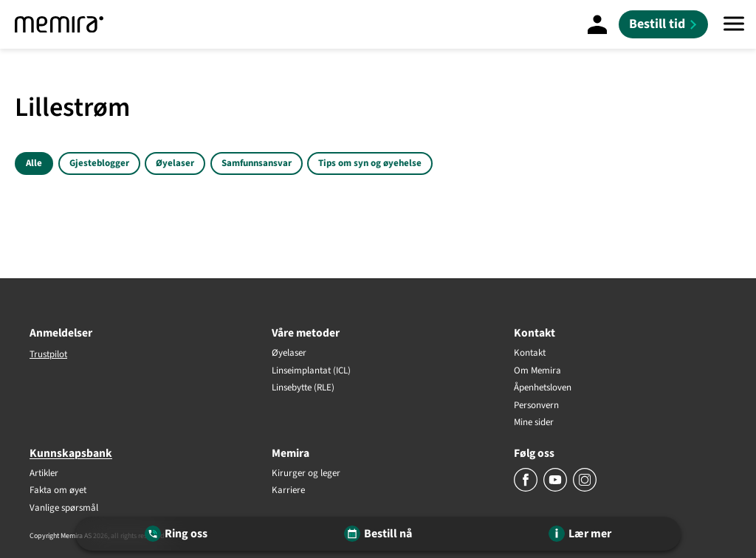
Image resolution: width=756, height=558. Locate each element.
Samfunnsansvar (257, 163)
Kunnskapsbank (71, 453)
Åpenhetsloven (543, 388)
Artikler (44, 474)
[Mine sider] (597, 24)
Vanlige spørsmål (64, 509)
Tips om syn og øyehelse (370, 163)
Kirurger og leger (306, 474)
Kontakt (530, 354)
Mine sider (534, 423)
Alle (34, 163)
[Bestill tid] (663, 24)
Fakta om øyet (58, 491)
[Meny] (734, 24)
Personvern (536, 406)
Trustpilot (48, 354)
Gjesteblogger (99, 163)
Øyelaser (175, 163)
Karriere (288, 491)
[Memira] (59, 24)
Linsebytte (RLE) (303, 388)
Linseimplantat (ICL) (311, 371)
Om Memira (537, 371)
